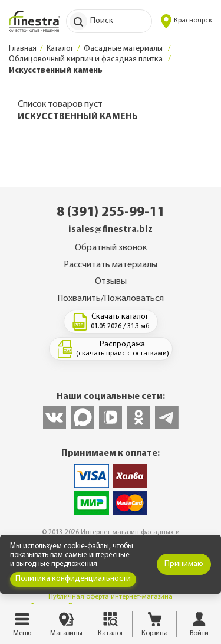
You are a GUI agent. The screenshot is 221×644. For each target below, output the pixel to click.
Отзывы (111, 282)
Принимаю (184, 564)
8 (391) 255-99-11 (111, 213)
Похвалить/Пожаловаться (111, 299)
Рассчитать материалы (111, 265)
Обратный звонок (111, 248)
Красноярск (187, 21)
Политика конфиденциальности (73, 579)
